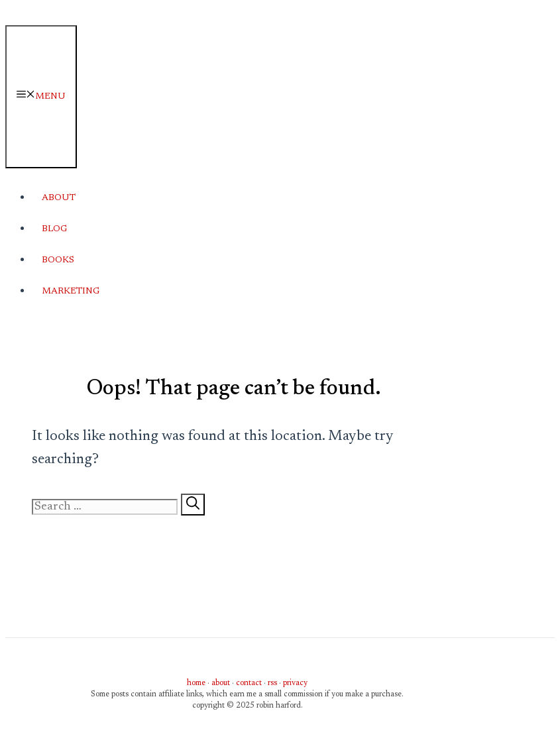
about (221, 683)
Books (58, 260)
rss (272, 683)
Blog (54, 229)
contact (249, 683)
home (196, 683)
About (59, 198)
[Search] (193, 505)
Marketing (71, 292)
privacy (295, 683)
